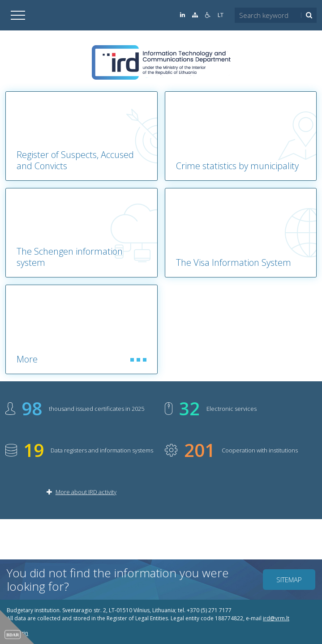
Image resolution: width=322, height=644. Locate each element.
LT (221, 15)
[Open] (18, 15)
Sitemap (289, 580)
